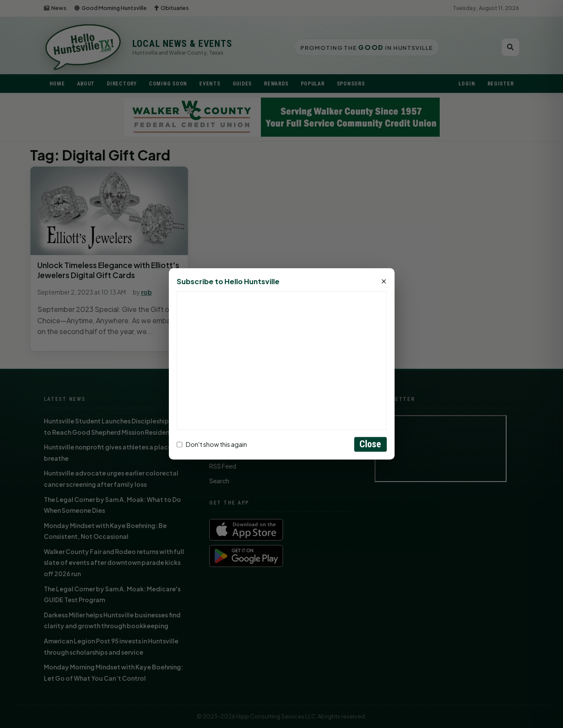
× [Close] (384, 282)
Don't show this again (212, 444)
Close (370, 444)
